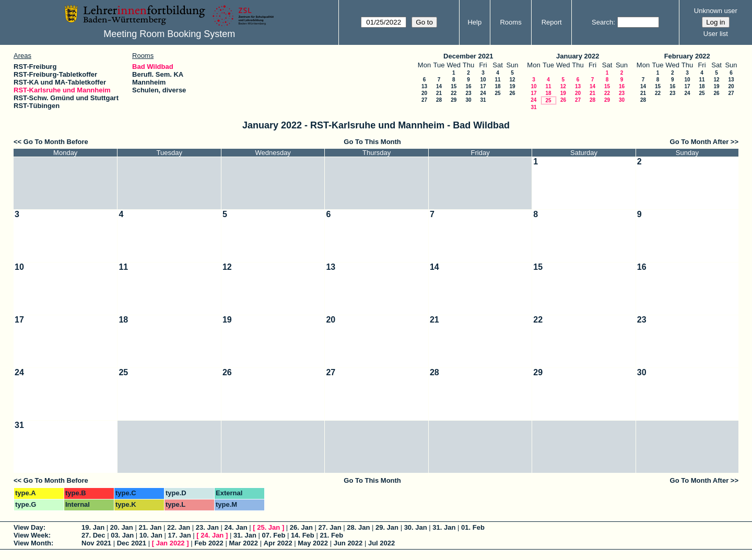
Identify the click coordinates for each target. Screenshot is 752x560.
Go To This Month (372, 142)
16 (468, 86)
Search (602, 22)
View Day (28, 527)
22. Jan (179, 527)
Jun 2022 (348, 543)
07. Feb (274, 535)
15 (454, 86)
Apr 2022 (278, 543)
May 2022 (313, 543)
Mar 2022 (243, 543)
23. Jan (207, 527)
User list (716, 34)
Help (474, 22)
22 (454, 93)
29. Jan (387, 527)
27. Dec (93, 535)
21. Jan (150, 527)
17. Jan (180, 535)
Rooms (510, 22)
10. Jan (151, 535)
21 (439, 93)
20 (424, 93)
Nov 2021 (96, 543)
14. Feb (303, 535)
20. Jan (122, 527)
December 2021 (468, 56)
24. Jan (236, 527)
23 (468, 93)
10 (483, 80)
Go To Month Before (56, 142)
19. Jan (93, 527)
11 (497, 80)
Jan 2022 (171, 543)
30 (468, 100)
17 (483, 86)
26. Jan (301, 527)
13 (424, 86)
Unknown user (716, 11)
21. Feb (331, 535)
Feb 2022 (209, 543)
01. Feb (473, 527)
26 (512, 93)
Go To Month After (700, 142)
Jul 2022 (381, 543)
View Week (31, 535)
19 (512, 86)
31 (483, 100)
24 (483, 93)
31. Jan (444, 527)
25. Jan (268, 527)
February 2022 (687, 56)
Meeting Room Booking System (169, 34)
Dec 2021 (132, 543)
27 (424, 100)
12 (512, 80)
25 (497, 93)
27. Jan (330, 527)
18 (497, 86)
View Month (32, 543)
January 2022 (578, 56)
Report (552, 22)
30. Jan (416, 527)
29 (454, 100)
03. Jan (122, 535)
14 (439, 86)
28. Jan (358, 527)
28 (439, 100)
